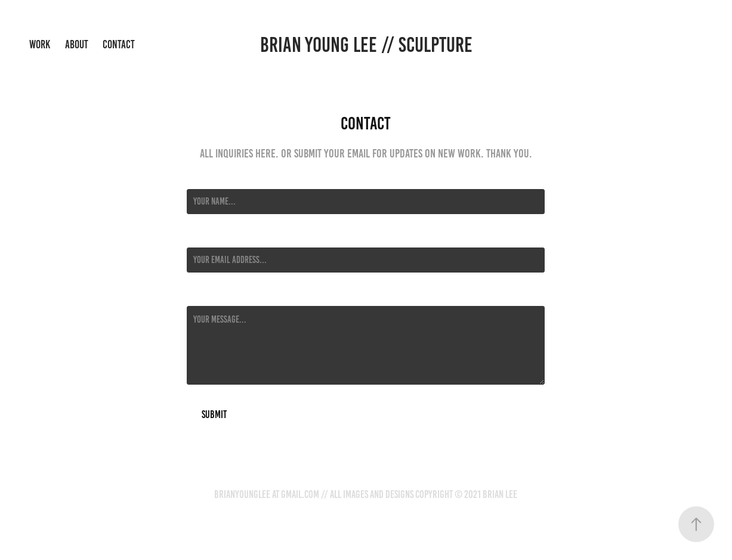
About (77, 44)
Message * (203, 295)
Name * (198, 178)
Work (40, 44)
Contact (119, 44)
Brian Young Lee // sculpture (366, 45)
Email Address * (214, 237)
